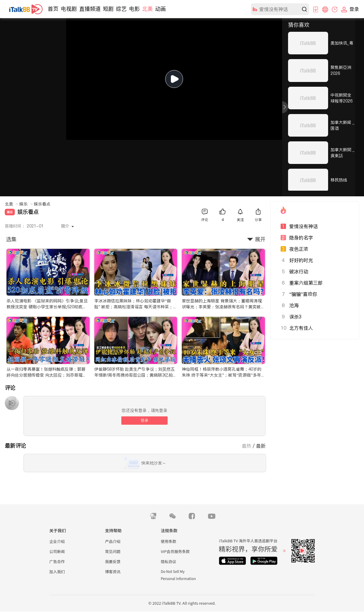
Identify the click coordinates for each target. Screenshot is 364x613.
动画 (160, 9)
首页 (53, 9)
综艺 (121, 9)
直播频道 (90, 9)
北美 (147, 9)
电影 (134, 9)
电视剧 (69, 9)
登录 (144, 420)
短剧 (108, 9)
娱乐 (26, 204)
